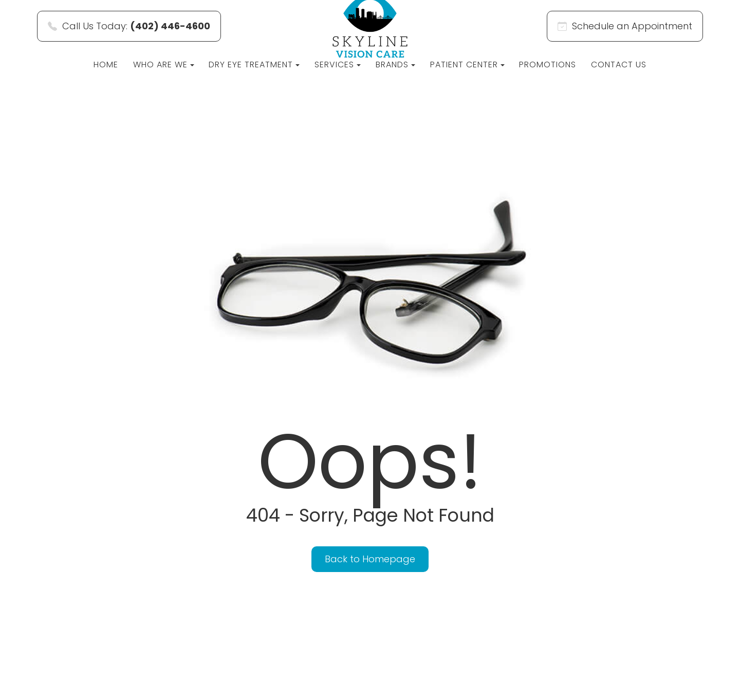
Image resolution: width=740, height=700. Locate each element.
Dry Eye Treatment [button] (254, 65)
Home (106, 65)
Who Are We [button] (164, 65)
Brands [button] (395, 65)
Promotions (548, 65)
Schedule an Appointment (625, 26)
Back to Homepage (370, 559)
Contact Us (619, 65)
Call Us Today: (129, 26)
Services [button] (338, 65)
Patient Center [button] (467, 65)
